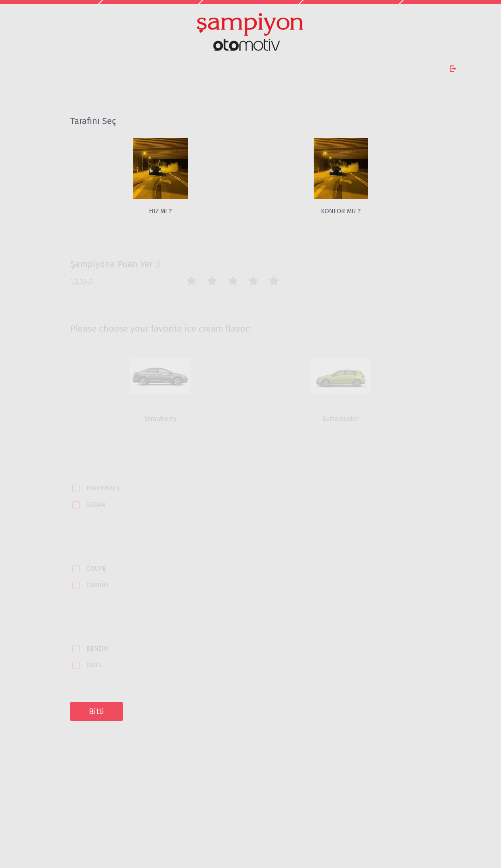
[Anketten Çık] (453, 69)
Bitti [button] (96, 711)
